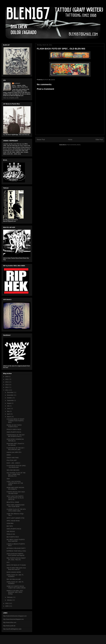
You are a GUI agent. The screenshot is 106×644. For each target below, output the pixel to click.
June (9, 409)
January (10, 600)
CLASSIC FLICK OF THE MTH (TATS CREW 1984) (16, 510)
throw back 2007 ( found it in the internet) (15, 444)
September (11, 400)
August (9, 403)
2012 (7, 387)
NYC (8, 562)
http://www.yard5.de (9, 626)
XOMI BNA (10, 523)
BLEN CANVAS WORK (14, 572)
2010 (7, 603)
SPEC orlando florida (13, 521)
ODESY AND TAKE (13, 458)
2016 (7, 377)
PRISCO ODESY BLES (14, 429)
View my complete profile (11, 98)
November (10, 395)
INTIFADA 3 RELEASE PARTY (16, 548)
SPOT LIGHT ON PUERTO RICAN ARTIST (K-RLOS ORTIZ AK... (15, 498)
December (10, 392)
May (8, 411)
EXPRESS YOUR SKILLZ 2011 (16, 551)
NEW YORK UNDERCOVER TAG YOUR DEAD (16, 506)
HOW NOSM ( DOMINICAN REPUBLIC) (15, 440)
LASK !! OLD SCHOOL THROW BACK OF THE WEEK (15, 483)
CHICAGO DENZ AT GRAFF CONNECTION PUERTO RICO (15, 421)
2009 (7, 606)
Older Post (99, 140)
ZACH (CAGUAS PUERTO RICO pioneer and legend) (15, 555)
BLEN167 (17, 83)
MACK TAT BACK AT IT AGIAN (16, 565)
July (8, 406)
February (10, 597)
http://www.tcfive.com (10, 622)
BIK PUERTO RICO (13, 537)
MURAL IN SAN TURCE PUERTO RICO (14, 426)
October (10, 398)
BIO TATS (10, 526)
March (9, 417)
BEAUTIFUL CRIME (13, 502)
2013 (7, 385)
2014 (7, 382)
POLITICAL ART (12, 460)
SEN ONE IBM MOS (13, 470)
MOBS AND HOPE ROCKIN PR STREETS (15, 488)
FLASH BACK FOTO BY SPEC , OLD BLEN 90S (16, 466)
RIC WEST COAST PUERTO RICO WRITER (16, 540)
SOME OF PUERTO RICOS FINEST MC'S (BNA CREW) (16, 587)
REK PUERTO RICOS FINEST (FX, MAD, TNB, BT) (16, 559)
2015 (7, 379)
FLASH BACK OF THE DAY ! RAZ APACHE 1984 (16, 449)
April (9, 414)
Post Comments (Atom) (74, 145)
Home (70, 140)
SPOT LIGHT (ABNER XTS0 (15, 518)
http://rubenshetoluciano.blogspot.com (15, 616)
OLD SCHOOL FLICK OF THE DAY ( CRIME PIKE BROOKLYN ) (16, 474)
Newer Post (41, 140)
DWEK (9, 455)
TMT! (8, 479)
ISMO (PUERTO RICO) (14, 432)
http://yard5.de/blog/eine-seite (12, 629)
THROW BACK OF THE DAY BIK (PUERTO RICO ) (16, 436)
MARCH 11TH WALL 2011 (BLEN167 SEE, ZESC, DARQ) (15, 592)
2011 (7, 390)
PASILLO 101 (11, 534)
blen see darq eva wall (14, 579)
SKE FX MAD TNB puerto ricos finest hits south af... (16, 569)
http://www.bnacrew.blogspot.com (13, 619)
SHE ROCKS (11, 531)
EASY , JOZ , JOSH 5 (13, 463)
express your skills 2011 (14, 452)
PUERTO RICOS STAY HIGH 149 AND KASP (16, 493)
